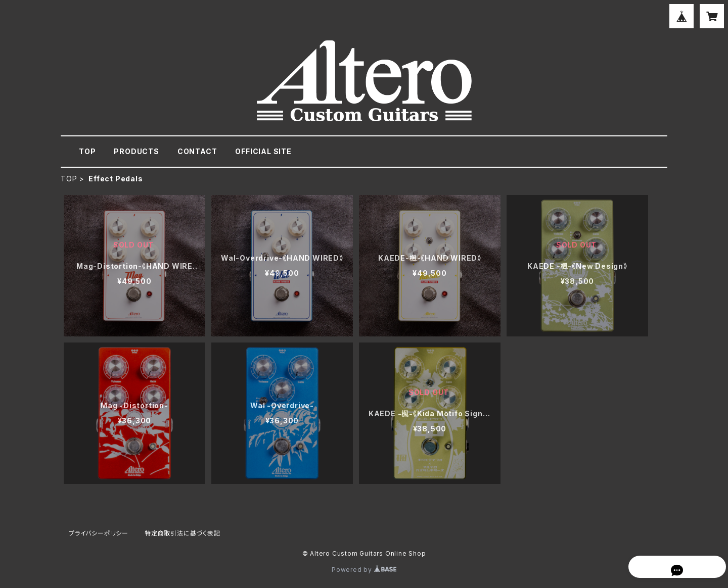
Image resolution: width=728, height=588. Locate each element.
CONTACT (197, 151)
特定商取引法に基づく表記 (183, 533)
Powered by (364, 570)
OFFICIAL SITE (263, 151)
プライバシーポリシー (99, 533)
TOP (87, 151)
